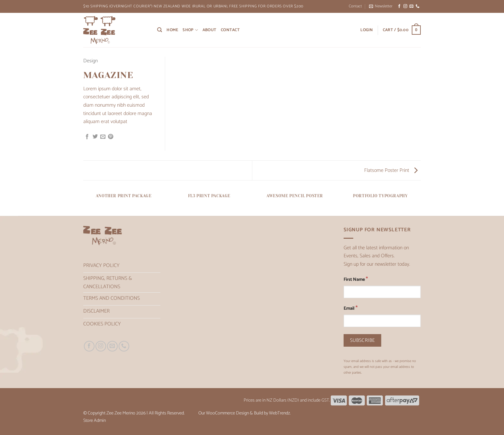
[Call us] (418, 6)
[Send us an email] (411, 6)
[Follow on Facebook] (399, 6)
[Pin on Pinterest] (111, 137)
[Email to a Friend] (103, 137)
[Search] (160, 30)
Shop (190, 30)
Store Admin (94, 421)
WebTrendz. (280, 413)
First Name (356, 279)
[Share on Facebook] (87, 137)
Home (172, 30)
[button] (381, 6)
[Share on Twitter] (95, 137)
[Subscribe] (362, 340)
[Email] (382, 321)
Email (351, 308)
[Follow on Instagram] (405, 6)
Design (90, 61)
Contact (355, 6)
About (209, 30)
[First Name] (382, 292)
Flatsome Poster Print (391, 170)
